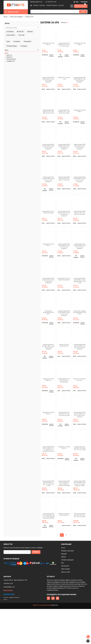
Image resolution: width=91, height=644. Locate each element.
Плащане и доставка (67, 586)
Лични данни (65, 601)
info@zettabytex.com (36, 2)
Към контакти (8, 625)
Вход (77, 2)
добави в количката (44, 58)
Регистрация (84, 2)
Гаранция (36, 5)
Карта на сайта (66, 607)
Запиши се (36, 587)
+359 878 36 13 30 (51, 2)
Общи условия (65, 604)
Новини (63, 592)
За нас (63, 583)
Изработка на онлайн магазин (42, 640)
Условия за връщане (52, 5)
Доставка (42, 5)
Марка (6, 57)
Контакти (61, 5)
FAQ (62, 598)
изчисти (26, 22)
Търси (83, 12)
